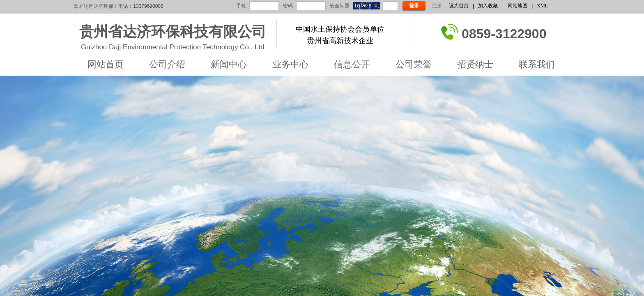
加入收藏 (488, 6)
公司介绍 (167, 64)
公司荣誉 (414, 64)
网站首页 (106, 64)
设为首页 (459, 6)
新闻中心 (229, 64)
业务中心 (290, 64)
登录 (414, 6)
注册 (437, 6)
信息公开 (352, 64)
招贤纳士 (475, 64)
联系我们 (537, 64)
